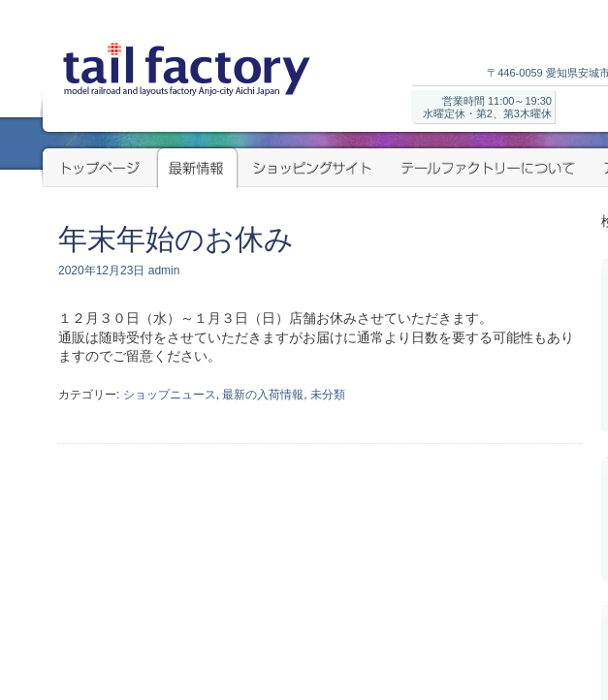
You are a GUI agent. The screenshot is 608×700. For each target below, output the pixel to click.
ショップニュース (170, 395)
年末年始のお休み (176, 239)
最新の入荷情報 (263, 395)
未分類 (328, 395)
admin (164, 270)
